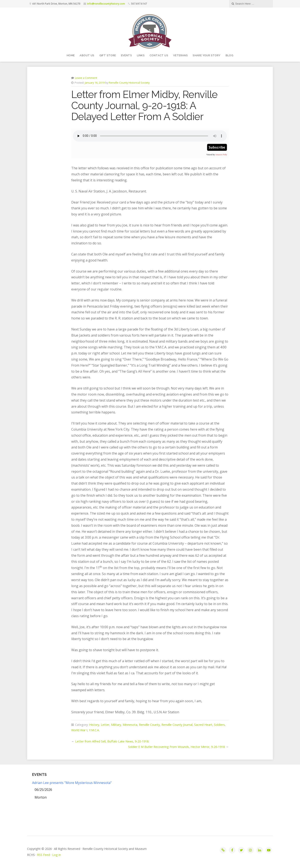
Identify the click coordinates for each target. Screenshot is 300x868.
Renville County (149, 725)
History (94, 725)
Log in (57, 855)
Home (71, 55)
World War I (79, 730)
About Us (87, 55)
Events (126, 55)
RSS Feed (44, 855)
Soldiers (219, 725)
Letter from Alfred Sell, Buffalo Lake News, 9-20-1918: (112, 741)
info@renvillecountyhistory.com (106, 4)
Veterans (180, 55)
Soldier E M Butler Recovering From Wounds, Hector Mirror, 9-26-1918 (176, 747)
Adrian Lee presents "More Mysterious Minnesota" (72, 783)
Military (116, 725)
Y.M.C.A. (94, 730)
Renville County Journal (177, 725)
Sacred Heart (203, 725)
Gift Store (108, 55)
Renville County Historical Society (129, 83)
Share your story (207, 55)
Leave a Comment (86, 78)
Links (141, 55)
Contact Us (159, 55)
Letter (105, 725)
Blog (230, 55)
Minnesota (130, 725)
